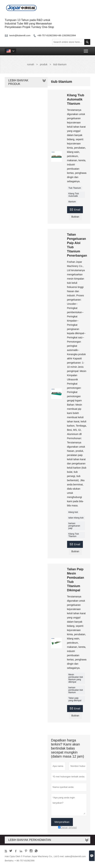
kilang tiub (73, 512)
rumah (31, 64)
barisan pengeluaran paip (74, 526)
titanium (72, 202)
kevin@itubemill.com (20, 35)
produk (44, 64)
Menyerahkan (62, 822)
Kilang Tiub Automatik (74, 195)
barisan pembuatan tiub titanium (76, 690)
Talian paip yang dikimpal (75, 699)
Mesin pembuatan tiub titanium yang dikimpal (76, 678)
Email (75, 209)
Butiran (75, 217)
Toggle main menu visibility (86, 50)
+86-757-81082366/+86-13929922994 (57, 35)
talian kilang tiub (76, 518)
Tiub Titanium (75, 188)
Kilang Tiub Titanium (74, 535)
